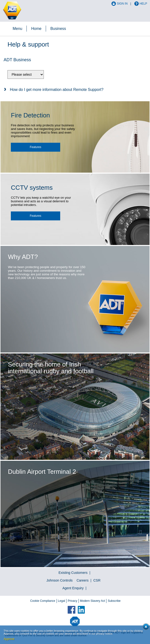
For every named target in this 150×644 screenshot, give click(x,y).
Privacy (72, 601)
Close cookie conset (145, 627)
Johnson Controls (60, 580)
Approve (9, 639)
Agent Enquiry (73, 588)
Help (143, 4)
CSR (97, 580)
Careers (83, 580)
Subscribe (114, 601)
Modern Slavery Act (92, 601)
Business (58, 29)
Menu (17, 29)
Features (36, 147)
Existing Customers (73, 573)
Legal (62, 601)
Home (36, 29)
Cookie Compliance (43, 601)
